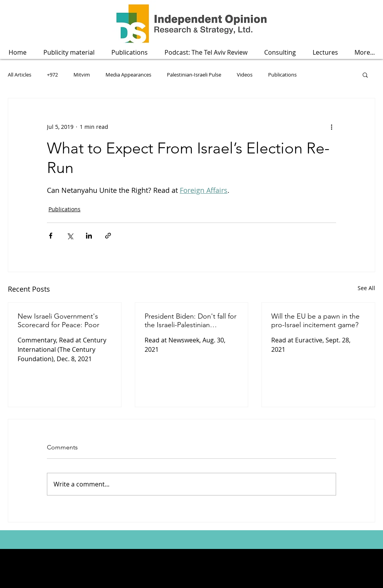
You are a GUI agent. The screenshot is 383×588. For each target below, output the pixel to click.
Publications (282, 75)
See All (366, 288)
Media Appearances (128, 75)
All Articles (20, 75)
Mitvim (82, 75)
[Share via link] (108, 236)
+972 (52, 75)
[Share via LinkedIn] (89, 236)
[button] (129, 53)
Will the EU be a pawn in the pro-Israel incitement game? (315, 321)
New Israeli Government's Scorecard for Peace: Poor (58, 321)
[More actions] (331, 127)
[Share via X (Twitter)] (70, 236)
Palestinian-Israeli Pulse (194, 75)
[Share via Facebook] (51, 236)
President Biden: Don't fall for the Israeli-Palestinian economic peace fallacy (191, 321)
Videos (245, 75)
